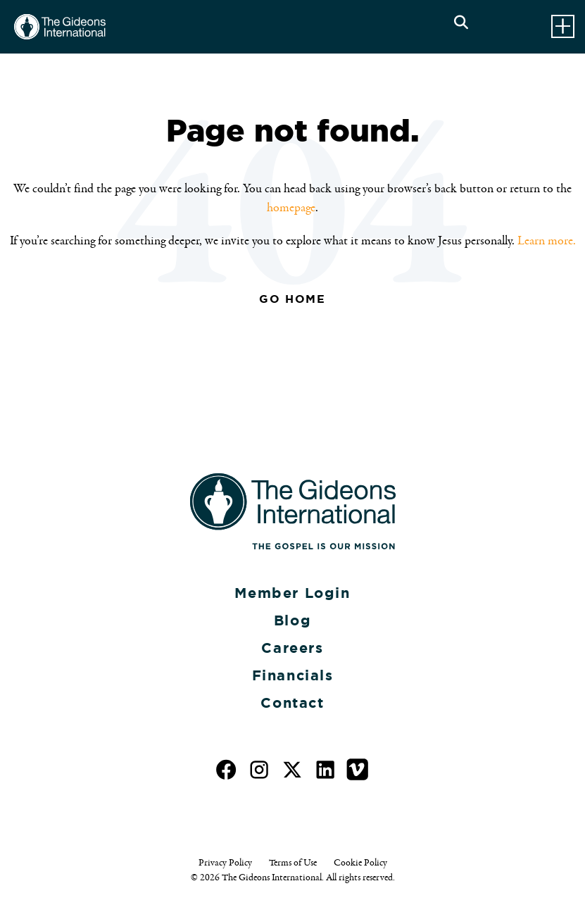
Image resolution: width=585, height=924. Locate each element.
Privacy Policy (225, 863)
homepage (291, 208)
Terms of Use (293, 863)
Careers (292, 648)
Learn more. (547, 241)
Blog (292, 620)
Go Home (292, 299)
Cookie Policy (360, 863)
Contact (292, 703)
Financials (293, 675)
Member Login (292, 593)
